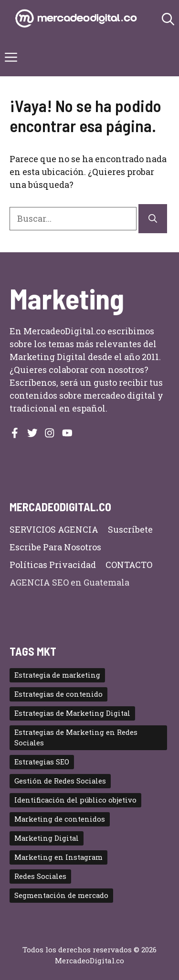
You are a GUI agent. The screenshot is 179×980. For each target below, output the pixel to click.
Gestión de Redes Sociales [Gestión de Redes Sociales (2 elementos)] (60, 781)
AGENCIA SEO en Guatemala (69, 582)
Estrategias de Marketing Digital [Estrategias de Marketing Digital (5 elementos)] (72, 713)
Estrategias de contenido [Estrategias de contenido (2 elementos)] (58, 694)
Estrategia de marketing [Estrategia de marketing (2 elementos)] (57, 675)
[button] (168, 19)
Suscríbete (130, 529)
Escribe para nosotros (55, 547)
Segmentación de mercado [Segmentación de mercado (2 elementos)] (61, 895)
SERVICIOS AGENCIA (54, 529)
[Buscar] (153, 219)
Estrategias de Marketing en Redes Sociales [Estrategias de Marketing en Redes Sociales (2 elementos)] (76, 738)
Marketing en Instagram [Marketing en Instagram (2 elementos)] (58, 857)
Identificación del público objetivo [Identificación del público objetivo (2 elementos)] (75, 800)
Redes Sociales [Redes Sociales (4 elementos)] (40, 876)
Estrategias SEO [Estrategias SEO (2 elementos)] (42, 762)
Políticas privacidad (53, 565)
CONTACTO (129, 565)
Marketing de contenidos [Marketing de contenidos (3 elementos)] (60, 819)
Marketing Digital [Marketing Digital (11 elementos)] (47, 838)
